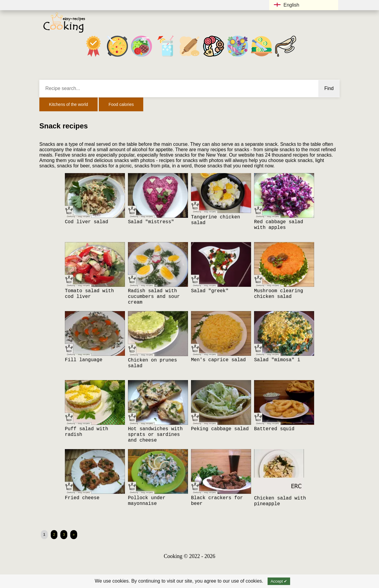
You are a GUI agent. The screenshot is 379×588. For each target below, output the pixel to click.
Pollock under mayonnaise (147, 501)
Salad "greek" (210, 291)
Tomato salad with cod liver (89, 294)
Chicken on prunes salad (152, 363)
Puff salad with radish (86, 432)
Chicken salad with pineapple (280, 501)
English (287, 5)
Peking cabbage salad (220, 429)
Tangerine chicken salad (215, 220)
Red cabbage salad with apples (279, 225)
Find (329, 88)
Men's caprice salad (218, 360)
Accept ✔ (279, 581)
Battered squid (274, 429)
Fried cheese (82, 498)
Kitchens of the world (68, 104)
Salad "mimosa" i (277, 360)
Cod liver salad (86, 222)
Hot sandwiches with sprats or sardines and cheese (155, 435)
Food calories (121, 104)
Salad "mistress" (151, 222)
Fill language (84, 360)
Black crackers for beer (217, 501)
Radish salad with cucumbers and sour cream (154, 297)
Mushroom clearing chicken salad (279, 294)
